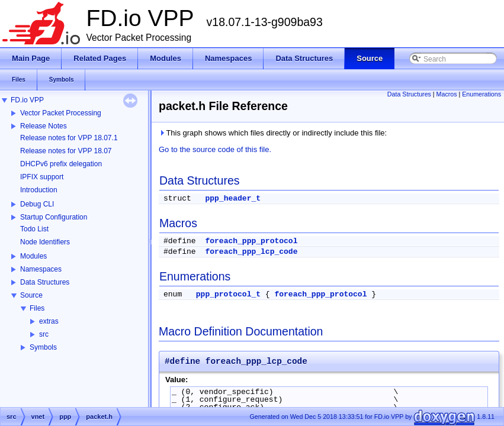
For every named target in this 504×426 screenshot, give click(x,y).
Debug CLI (37, 204)
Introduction (39, 190)
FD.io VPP (27, 100)
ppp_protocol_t (228, 294)
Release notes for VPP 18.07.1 (69, 138)
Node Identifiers (45, 242)
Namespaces (41, 269)
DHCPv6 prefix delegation (61, 164)
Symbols (43, 347)
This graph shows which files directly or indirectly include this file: (273, 133)
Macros (447, 94)
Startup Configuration (54, 217)
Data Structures (45, 282)
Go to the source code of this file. (215, 149)
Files (37, 308)
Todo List (34, 229)
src (44, 334)
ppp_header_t (233, 199)
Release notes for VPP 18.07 (66, 151)
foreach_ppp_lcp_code (251, 252)
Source (31, 295)
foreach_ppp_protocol (251, 241)
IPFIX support (42, 177)
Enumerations (481, 94)
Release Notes (44, 126)
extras (49, 321)
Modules (33, 256)
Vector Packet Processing (61, 113)
